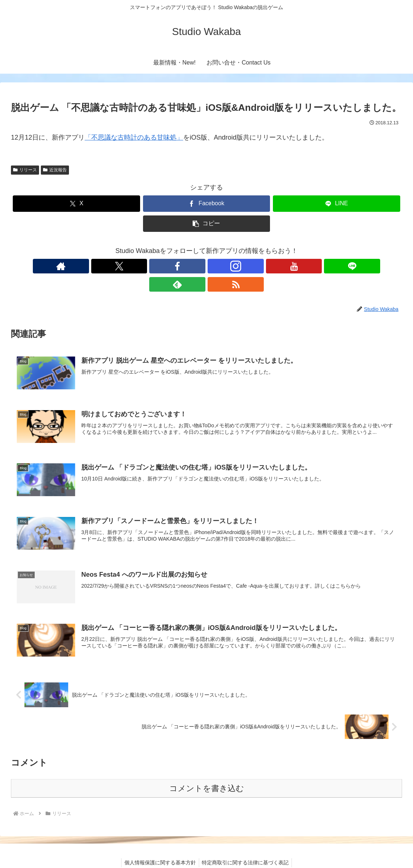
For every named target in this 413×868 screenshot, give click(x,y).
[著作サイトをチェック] (148, 266)
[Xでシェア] (76, 204)
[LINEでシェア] (336, 204)
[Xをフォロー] (165, 266)
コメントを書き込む (207, 771)
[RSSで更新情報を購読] (265, 266)
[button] (206, 224)
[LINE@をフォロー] (232, 266)
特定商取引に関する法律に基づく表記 (246, 845)
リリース (25, 170)
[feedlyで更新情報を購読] (248, 266)
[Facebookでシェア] (206, 204)
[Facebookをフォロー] (181, 266)
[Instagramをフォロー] (198, 266)
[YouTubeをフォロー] (215, 266)
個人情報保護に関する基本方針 (159, 845)
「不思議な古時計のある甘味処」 (134, 137)
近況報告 (55, 170)
